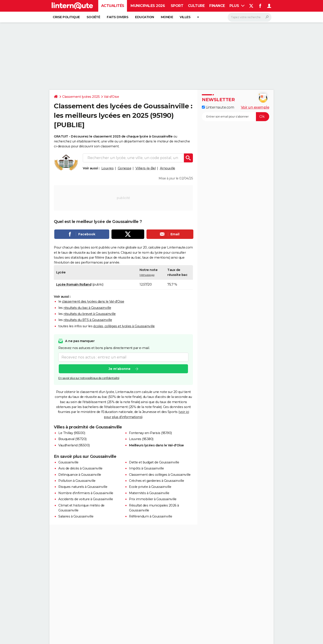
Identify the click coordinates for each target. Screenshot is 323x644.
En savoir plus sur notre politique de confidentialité (89, 378)
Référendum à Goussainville (151, 516)
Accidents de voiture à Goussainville (86, 499)
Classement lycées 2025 (81, 97)
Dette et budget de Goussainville (154, 462)
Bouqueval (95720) (72, 439)
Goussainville (68, 462)
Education (145, 17)
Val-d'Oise (111, 97)
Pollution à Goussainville (77, 481)
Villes (185, 17)
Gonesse (125, 168)
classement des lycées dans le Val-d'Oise (93, 301)
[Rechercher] (250, 17)
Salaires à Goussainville (76, 516)
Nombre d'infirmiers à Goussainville (86, 493)
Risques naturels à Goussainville (83, 487)
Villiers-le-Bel (146, 168)
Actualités (113, 6)
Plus (237, 6)
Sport (177, 6)
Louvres (108, 168)
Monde (167, 17)
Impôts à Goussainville (146, 468)
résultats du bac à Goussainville (87, 308)
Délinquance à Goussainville (80, 475)
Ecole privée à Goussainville (150, 487)
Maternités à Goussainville (149, 493)
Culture (196, 6)
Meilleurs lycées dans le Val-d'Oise (156, 445)
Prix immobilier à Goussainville (153, 499)
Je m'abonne (120, 369)
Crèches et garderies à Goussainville (156, 481)
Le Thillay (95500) (72, 433)
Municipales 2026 (148, 6)
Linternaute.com (218, 107)
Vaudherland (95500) (74, 445)
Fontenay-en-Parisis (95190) (150, 433)
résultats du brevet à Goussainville (90, 314)
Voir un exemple (255, 107)
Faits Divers (118, 17)
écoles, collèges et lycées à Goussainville (124, 326)
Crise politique (66, 17)
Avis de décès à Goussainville (80, 468)
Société (93, 17)
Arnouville (168, 168)
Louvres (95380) (141, 439)
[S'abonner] (236, 117)
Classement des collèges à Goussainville (160, 475)
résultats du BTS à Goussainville (88, 320)
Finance (217, 6)
